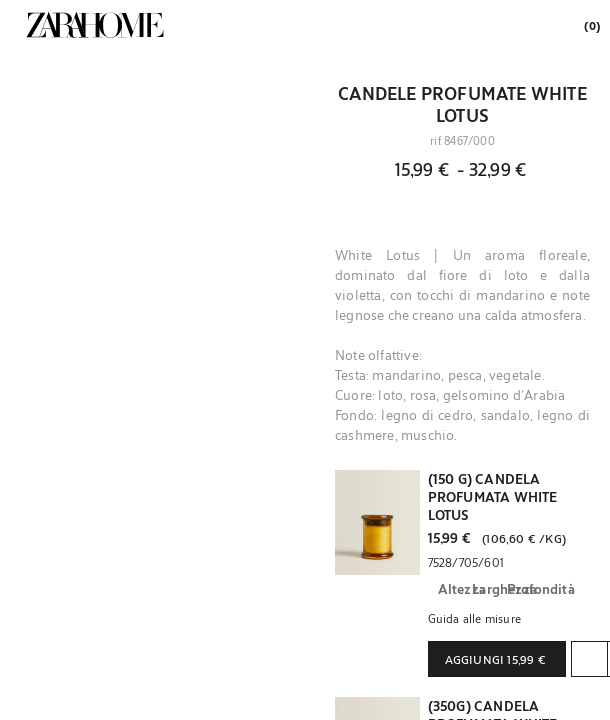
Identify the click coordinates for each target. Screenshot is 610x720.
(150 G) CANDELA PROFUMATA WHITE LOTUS (493, 497)
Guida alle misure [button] (474, 618)
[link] (95, 25)
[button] (377, 522)
